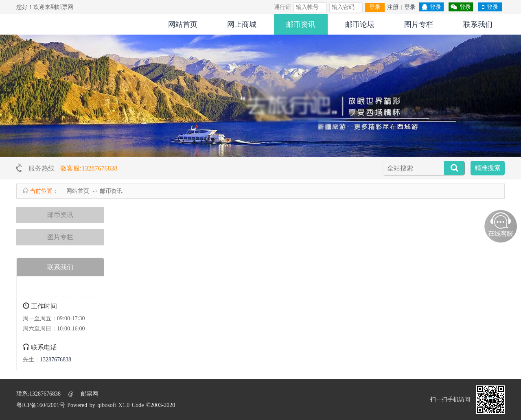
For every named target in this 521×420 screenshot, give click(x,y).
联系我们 (478, 24)
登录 (375, 7)
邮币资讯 (301, 24)
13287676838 (56, 360)
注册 (393, 7)
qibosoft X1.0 (113, 405)
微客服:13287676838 (89, 168)
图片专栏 (419, 24)
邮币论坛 (360, 24)
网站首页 (183, 24)
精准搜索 (488, 168)
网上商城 (242, 24)
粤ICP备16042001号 (41, 405)
